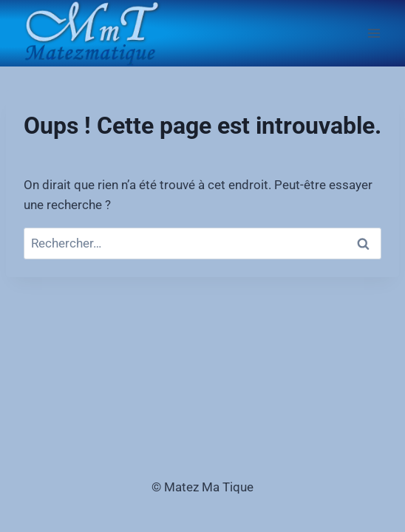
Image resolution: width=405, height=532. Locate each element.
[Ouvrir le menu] (374, 33)
